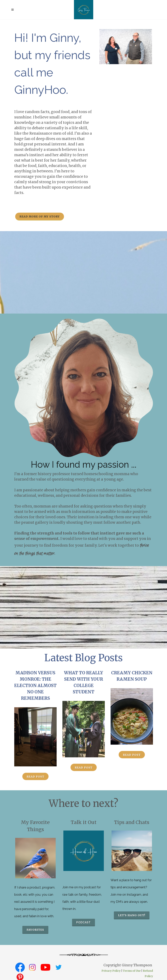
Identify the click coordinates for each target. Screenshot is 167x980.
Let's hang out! (132, 915)
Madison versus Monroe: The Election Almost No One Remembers (35, 685)
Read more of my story (40, 216)
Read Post (35, 777)
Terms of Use (132, 971)
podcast (83, 922)
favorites (35, 930)
